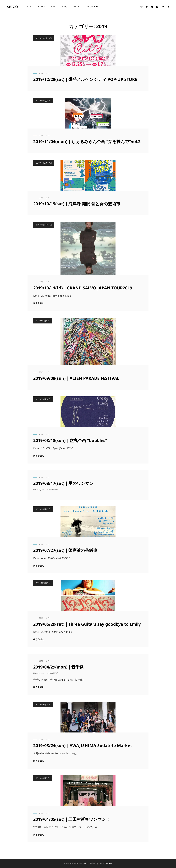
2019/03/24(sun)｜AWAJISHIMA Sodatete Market (83, 745)
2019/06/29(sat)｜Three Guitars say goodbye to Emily (87, 624)
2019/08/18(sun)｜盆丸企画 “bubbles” (70, 440)
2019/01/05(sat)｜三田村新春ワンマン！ (72, 819)
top (29, 7)
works (77, 7)
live (53, 7)
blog (64, 7)
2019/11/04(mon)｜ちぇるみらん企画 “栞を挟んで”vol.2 (87, 141)
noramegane (39, 489)
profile (41, 7)
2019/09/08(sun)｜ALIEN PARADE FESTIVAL (76, 378)
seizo (13, 7)
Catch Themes (105, 863)
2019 (41, 73)
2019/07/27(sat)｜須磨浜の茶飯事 (65, 550)
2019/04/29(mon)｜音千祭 (59, 667)
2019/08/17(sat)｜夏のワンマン (64, 483)
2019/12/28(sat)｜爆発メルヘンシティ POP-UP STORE (85, 79)
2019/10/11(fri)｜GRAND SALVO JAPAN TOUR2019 (83, 288)
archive (91, 7)
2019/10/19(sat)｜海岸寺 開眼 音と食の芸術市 (77, 204)
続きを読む (39, 303)
